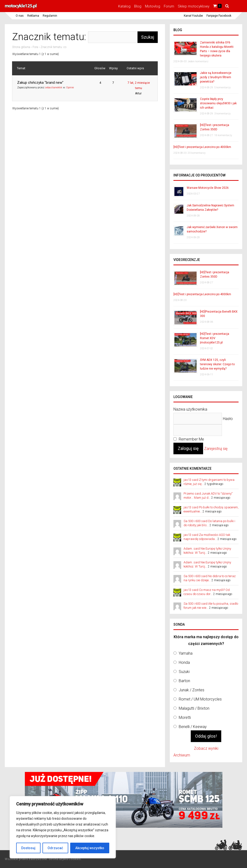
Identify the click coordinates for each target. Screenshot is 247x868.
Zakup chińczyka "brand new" (40, 83)
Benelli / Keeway (193, 727)
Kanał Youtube (193, 16)
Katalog (124, 6)
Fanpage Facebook (219, 16)
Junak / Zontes (192, 690)
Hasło (228, 418)
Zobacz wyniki (206, 748)
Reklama (33, 16)
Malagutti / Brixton (194, 708)
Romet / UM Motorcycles (200, 699)
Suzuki (184, 672)
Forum (169, 6)
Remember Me (189, 439)
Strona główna (21, 47)
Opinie (70, 87)
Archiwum (182, 755)
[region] (63, 827)
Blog (138, 6)
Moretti (185, 717)
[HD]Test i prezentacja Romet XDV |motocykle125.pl (215, 338)
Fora (35, 47)
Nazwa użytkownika (190, 409)
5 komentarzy (222, 87)
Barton (184, 681)
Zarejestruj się (216, 449)
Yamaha (186, 653)
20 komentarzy (197, 153)
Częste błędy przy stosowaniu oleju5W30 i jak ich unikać (218, 103)
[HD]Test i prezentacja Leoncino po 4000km (202, 147)
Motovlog (153, 6)
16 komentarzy (223, 135)
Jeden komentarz (198, 61)
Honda (184, 662)
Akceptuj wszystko (90, 848)
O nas (20, 16)
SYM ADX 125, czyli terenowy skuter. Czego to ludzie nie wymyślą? (217, 364)
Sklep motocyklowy (194, 6)
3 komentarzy (222, 114)
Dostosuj (28, 848)
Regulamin (50, 16)
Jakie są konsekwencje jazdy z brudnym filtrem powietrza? (216, 77)
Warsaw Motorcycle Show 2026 (208, 188)
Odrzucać (55, 848)
